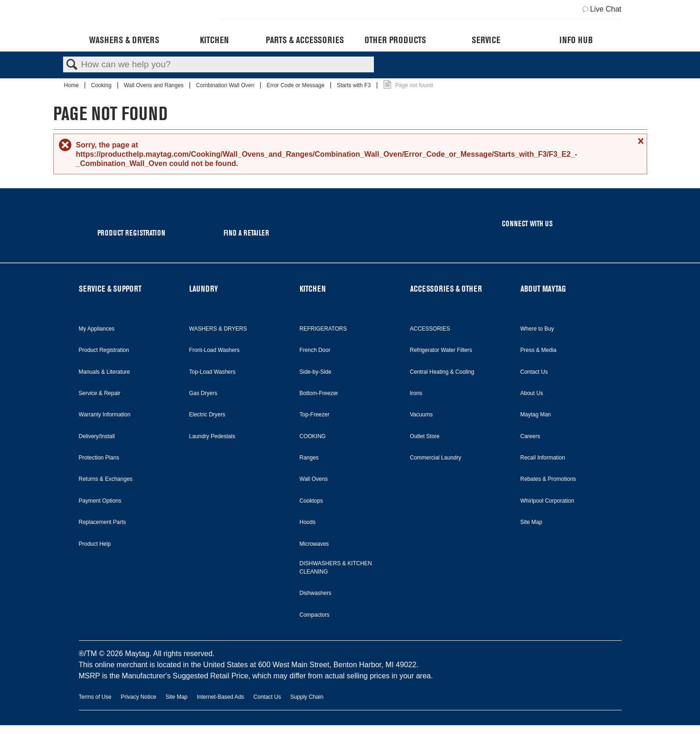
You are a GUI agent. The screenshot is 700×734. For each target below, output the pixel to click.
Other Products (395, 40)
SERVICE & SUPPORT (110, 289)
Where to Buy (537, 329)
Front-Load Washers (215, 350)
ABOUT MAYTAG (543, 289)
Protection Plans (99, 458)
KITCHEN (313, 289)
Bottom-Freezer (319, 393)
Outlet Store (425, 436)
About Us (532, 393)
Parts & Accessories (305, 40)
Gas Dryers (203, 393)
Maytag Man (536, 415)
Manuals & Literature (105, 372)
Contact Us (534, 372)
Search (72, 65)
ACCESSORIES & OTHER (446, 289)
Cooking (102, 85)
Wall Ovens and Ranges (154, 85)
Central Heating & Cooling (442, 372)
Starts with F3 (355, 85)
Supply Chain (307, 697)
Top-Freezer (315, 415)
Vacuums (421, 415)
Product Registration (104, 350)
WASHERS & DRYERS (218, 329)
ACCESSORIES (430, 329)
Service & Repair (100, 393)
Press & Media (539, 350)
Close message (640, 141)
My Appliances (97, 329)
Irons (416, 393)
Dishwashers (316, 593)
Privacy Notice (138, 697)
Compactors (315, 615)
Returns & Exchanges (106, 479)
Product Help (95, 544)
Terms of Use (95, 697)
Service (486, 40)
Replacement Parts (103, 522)
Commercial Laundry (436, 458)
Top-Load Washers (212, 372)
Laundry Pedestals (212, 436)
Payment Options (100, 501)
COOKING (313, 436)
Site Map (531, 522)
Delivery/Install (97, 436)
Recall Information (543, 458)
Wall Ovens (314, 479)
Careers (530, 436)
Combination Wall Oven (226, 85)
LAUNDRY (204, 289)
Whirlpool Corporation (547, 501)
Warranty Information (105, 415)
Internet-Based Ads (220, 697)
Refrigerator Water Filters (441, 350)
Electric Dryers (207, 415)
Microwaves (314, 544)
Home (72, 85)
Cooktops (311, 501)
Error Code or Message (296, 85)
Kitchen (214, 40)
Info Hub (576, 40)
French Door (315, 350)
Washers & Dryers (124, 40)
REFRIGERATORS (323, 329)
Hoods (308, 522)
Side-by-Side (316, 372)
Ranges (309, 458)
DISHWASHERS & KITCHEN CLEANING (336, 568)
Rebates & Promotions (548, 479)
